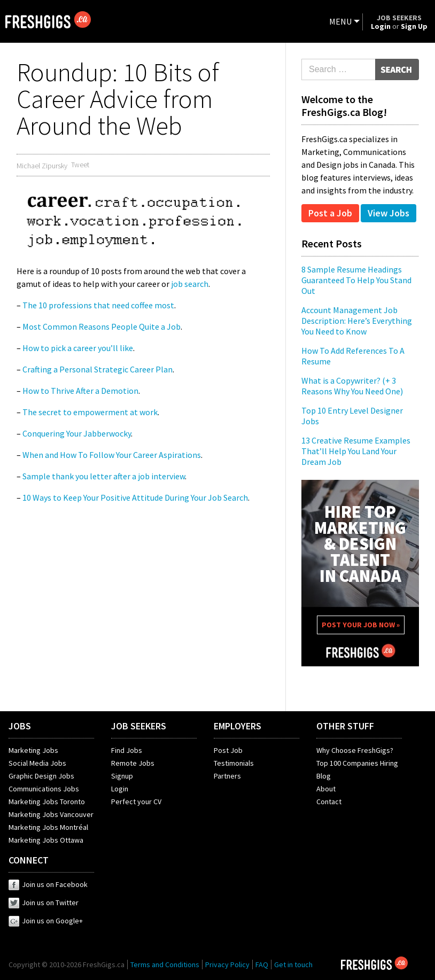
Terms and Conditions (165, 965)
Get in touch (293, 965)
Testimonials (234, 763)
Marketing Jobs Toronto (47, 802)
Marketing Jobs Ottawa (46, 840)
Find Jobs (127, 750)
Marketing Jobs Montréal (48, 827)
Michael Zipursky (42, 166)
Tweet (80, 165)
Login (120, 789)
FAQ (262, 965)
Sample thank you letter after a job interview (104, 476)
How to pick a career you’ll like (78, 348)
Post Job (228, 750)
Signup (122, 776)
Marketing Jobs (33, 750)
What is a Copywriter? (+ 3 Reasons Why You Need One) (352, 386)
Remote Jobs (133, 763)
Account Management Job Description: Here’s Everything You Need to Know (357, 321)
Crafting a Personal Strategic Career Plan (98, 369)
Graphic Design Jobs (41, 776)
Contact (329, 802)
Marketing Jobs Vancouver (51, 814)
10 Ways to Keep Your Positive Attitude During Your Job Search (135, 497)
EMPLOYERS (238, 726)
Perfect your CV (136, 802)
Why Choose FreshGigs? (355, 750)
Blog (324, 776)
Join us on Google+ (46, 921)
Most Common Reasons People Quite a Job (102, 326)
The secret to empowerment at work (90, 412)
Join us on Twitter (44, 903)
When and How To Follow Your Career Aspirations (112, 455)
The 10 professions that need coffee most (98, 305)
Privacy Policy (227, 965)
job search (190, 284)
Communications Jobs (44, 789)
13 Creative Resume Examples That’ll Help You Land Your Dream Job (356, 451)
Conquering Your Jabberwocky (77, 433)
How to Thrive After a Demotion (80, 391)
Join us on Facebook (48, 884)
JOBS (20, 726)
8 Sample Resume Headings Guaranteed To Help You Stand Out (356, 280)
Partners (227, 776)
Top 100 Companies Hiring (357, 763)
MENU (340, 21)
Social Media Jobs (37, 763)
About (326, 789)
